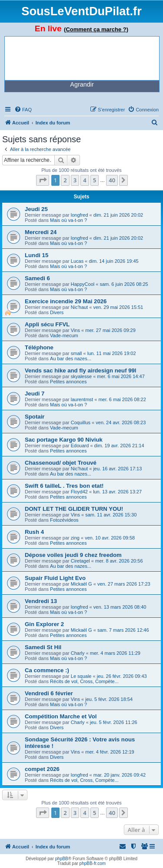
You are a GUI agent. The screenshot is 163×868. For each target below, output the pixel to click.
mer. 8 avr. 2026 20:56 (119, 561)
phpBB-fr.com (93, 863)
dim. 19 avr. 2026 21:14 (119, 446)
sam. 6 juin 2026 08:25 (124, 284)
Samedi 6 (37, 278)
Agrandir (82, 84)
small (77, 353)
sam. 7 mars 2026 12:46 (123, 630)
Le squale (81, 676)
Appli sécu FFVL (47, 324)
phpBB (62, 859)
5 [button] (95, 180)
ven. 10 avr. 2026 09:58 (110, 538)
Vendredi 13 (41, 601)
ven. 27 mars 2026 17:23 (124, 584)
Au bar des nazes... (71, 359)
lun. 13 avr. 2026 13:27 (117, 492)
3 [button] (75, 180)
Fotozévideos (64, 520)
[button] (43, 180)
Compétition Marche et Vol (61, 716)
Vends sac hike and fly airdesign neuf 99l (81, 370)
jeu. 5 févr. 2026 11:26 (114, 722)
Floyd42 (79, 492)
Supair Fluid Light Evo (55, 578)
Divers (57, 312)
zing (75, 538)
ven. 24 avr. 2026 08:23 (121, 422)
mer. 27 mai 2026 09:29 (110, 330)
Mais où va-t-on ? (68, 220)
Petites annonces (68, 382)
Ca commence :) (47, 670)
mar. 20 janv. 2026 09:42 (120, 775)
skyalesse (81, 376)
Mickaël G (81, 584)
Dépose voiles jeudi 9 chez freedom (73, 555)
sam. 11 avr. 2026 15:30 (111, 515)
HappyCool (83, 284)
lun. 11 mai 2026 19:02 (112, 353)
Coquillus (81, 422)
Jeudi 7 (35, 394)
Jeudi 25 (36, 209)
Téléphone (39, 347)
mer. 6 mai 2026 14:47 (121, 376)
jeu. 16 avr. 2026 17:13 (117, 469)
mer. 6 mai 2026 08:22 (122, 399)
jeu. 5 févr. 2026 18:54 (109, 699)
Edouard (80, 446)
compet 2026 (42, 769)
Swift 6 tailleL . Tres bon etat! (64, 486)
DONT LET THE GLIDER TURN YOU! (74, 509)
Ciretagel (80, 561)
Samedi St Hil (43, 647)
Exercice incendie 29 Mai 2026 (66, 301)
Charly (78, 653)
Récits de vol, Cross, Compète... (84, 681)
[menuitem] (23, 110)
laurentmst (82, 399)
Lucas (77, 261)
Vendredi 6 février (49, 693)
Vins (75, 330)
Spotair (35, 417)
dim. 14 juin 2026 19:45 (113, 261)
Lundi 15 (37, 255)
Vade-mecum (64, 335)
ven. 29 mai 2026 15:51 (118, 307)
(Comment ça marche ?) (96, 29)
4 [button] (85, 180)
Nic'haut (79, 307)
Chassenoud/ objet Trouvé (61, 463)
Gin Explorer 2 (44, 624)
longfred (80, 215)
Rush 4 (34, 532)
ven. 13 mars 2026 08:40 (120, 607)
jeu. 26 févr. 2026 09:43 (122, 676)
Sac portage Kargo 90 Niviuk (64, 440)
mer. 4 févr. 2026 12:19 (110, 752)
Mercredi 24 (41, 232)
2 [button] (65, 180)
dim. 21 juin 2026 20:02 (118, 215)
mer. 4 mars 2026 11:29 (115, 653)
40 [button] (112, 180)
